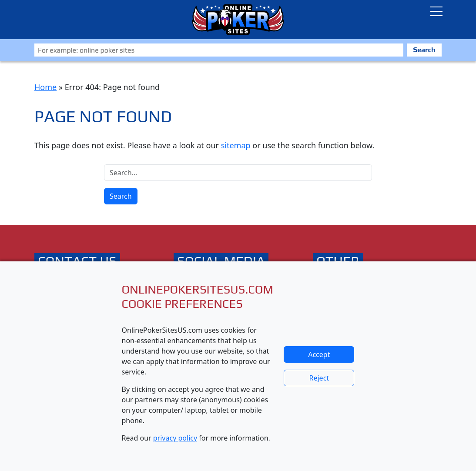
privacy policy (175, 438)
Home (45, 87)
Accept (319, 354)
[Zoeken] (219, 50)
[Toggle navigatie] (436, 11)
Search (424, 50)
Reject (319, 378)
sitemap (236, 145)
